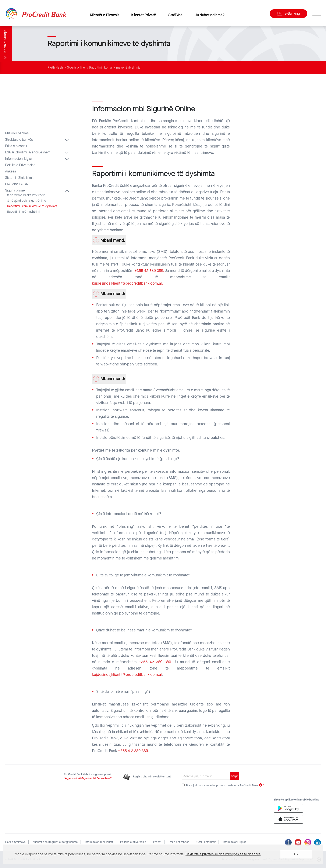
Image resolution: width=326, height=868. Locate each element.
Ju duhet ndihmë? (210, 15)
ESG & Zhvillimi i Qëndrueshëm (28, 152)
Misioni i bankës (17, 133)
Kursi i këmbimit (206, 842)
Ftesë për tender (179, 842)
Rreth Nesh (55, 68)
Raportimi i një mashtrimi (23, 212)
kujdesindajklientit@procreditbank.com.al (127, 675)
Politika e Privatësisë (20, 165)
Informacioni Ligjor (19, 159)
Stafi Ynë (175, 15)
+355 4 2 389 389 (133, 751)
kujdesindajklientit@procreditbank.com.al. (127, 283)
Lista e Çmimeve (15, 842)
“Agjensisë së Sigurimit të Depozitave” (88, 778)
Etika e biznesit (16, 146)
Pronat (157, 842)
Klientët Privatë (143, 15)
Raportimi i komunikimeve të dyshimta (115, 68)
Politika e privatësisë (133, 842)
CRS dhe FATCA (16, 184)
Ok (296, 854)
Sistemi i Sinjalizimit (19, 178)
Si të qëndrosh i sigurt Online (27, 201)
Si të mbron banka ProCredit (26, 195)
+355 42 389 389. (149, 271)
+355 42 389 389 (155, 662)
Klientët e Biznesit (104, 15)
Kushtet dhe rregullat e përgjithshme (55, 842)
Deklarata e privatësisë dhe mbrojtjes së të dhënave (223, 854)
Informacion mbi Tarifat (99, 842)
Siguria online (76, 68)
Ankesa (10, 171)
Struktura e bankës (19, 140)
